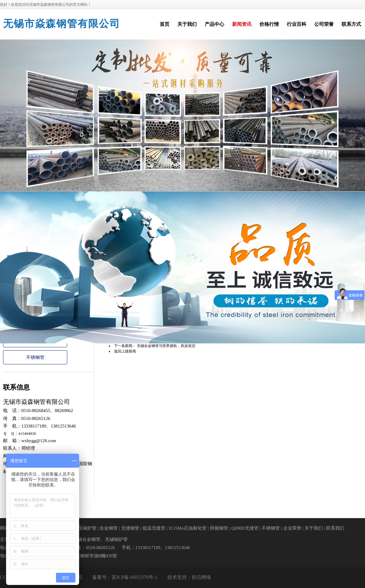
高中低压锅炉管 (80, 528)
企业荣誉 (292, 528)
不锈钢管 (35, 357)
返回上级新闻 (125, 351)
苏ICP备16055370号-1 (134, 577)
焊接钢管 (219, 528)
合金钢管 (109, 528)
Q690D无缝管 (245, 528)
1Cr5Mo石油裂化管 (188, 528)
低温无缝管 (154, 528)
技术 (172, 577)
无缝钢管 (130, 528)
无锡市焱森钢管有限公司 (62, 24)
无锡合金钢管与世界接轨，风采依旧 (166, 346)
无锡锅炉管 (116, 539)
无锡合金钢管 (87, 539)
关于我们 (314, 528)
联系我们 (335, 528)
